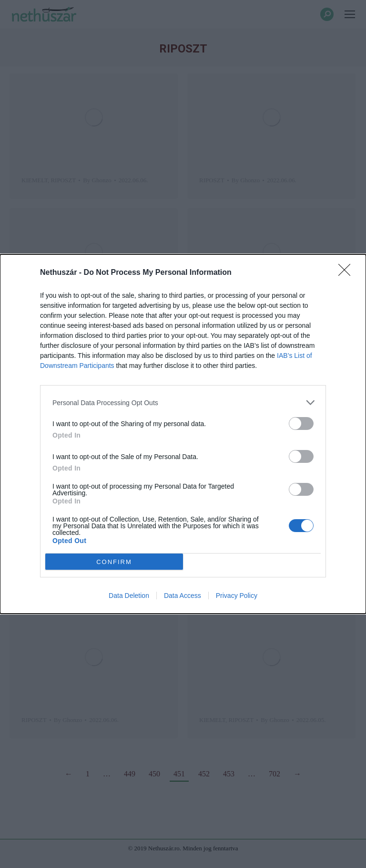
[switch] (301, 424)
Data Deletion (129, 596)
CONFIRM (114, 562)
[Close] (347, 273)
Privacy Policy (237, 596)
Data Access (183, 596)
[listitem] (183, 403)
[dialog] (183, 434)
